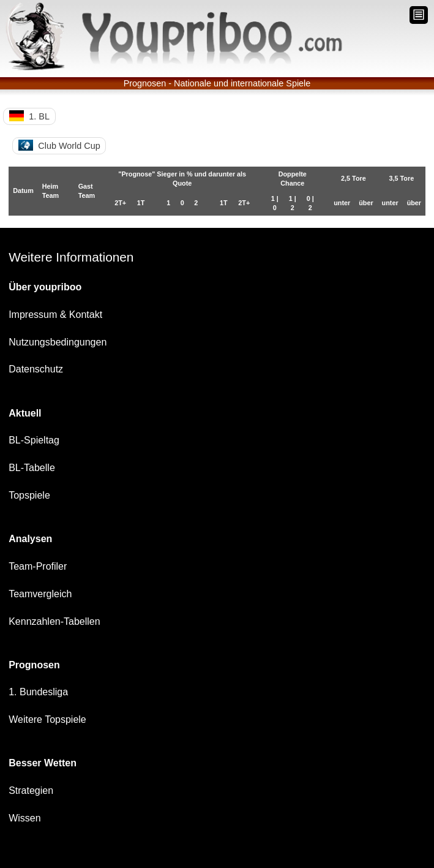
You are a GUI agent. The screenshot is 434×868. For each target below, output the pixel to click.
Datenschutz (36, 369)
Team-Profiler (38, 566)
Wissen (24, 818)
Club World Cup (59, 145)
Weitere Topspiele (47, 719)
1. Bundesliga (38, 692)
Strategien (31, 791)
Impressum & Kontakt (55, 315)
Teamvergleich (40, 594)
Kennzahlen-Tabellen (54, 621)
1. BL (29, 116)
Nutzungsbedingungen (58, 342)
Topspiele (29, 495)
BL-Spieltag (34, 440)
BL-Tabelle (32, 468)
